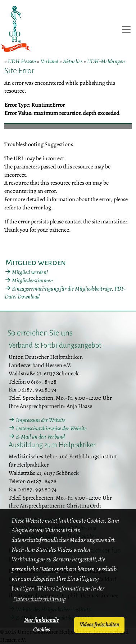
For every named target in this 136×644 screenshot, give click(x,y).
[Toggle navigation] (126, 29)
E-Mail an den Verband (40, 437)
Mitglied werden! (30, 272)
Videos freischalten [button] (99, 625)
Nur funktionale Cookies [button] (41, 625)
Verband (49, 61)
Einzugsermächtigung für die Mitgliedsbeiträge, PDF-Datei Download (65, 293)
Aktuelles (73, 61)
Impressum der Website (41, 420)
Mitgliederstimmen (32, 281)
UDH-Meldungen (106, 61)
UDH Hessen (22, 61)
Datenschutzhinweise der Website (51, 428)
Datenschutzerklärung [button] (39, 599)
